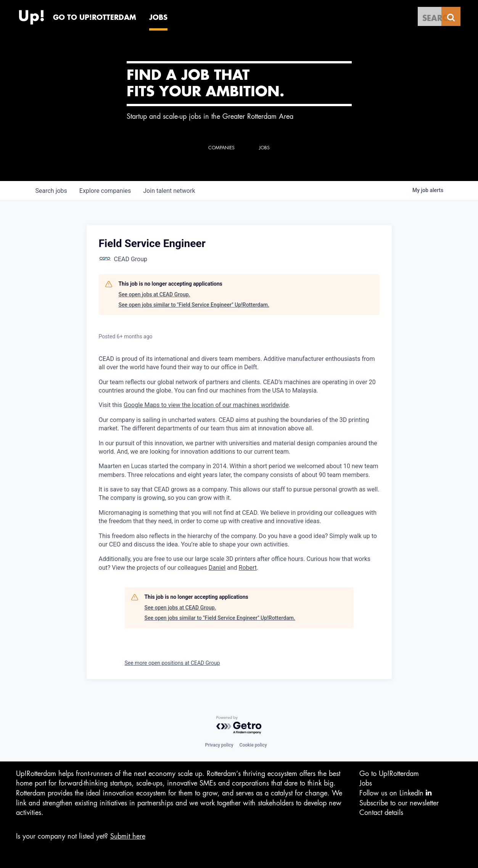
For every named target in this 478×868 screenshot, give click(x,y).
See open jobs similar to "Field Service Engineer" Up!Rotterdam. (194, 305)
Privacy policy (219, 745)
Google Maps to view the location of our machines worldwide (206, 405)
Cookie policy (253, 745)
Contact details (381, 813)
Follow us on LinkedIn (395, 793)
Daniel (217, 568)
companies (105, 191)
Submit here (128, 836)
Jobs (366, 783)
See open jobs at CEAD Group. (155, 294)
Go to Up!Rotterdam (389, 774)
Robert (248, 568)
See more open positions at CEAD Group (172, 663)
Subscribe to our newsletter (399, 803)
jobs (51, 191)
